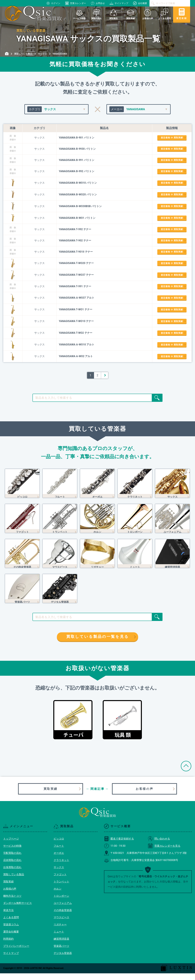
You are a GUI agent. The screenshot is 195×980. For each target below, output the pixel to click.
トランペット (61, 888)
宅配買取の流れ (12, 860)
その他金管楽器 (63, 917)
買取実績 (51, 795)
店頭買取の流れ (12, 867)
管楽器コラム (11, 931)
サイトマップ (119, 3)
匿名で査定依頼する (119, 845)
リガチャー (60, 931)
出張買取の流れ (12, 874)
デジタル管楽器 (63, 960)
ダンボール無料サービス (18, 910)
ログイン (53, 3)
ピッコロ (59, 845)
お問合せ (98, 3)
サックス (59, 874)
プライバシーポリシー (16, 953)
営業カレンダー (76, 3)
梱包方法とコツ (12, 903)
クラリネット (61, 867)
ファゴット (60, 881)
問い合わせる (159, 845)
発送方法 (8, 917)
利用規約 (8, 945)
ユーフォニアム (63, 910)
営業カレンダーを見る (164, 852)
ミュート (59, 938)
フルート (59, 852)
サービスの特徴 (12, 852)
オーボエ (59, 860)
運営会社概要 (11, 938)
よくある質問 (11, 924)
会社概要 (140, 3)
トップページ (11, 845)
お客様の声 (144, 795)
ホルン (58, 895)
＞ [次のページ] (104, 375)
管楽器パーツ (61, 953)
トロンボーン (61, 903)
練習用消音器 (61, 945)
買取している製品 (14, 881)
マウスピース (61, 924)
